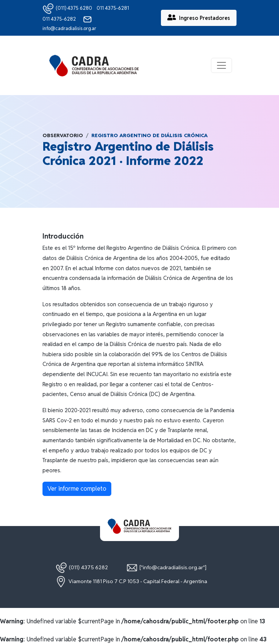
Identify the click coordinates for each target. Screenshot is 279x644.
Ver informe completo (77, 489)
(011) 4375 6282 (82, 568)
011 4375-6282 (60, 19)
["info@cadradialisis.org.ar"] (166, 568)
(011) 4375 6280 (67, 8)
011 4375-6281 (113, 8)
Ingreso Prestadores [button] (199, 18)
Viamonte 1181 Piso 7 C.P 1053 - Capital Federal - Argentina (131, 582)
